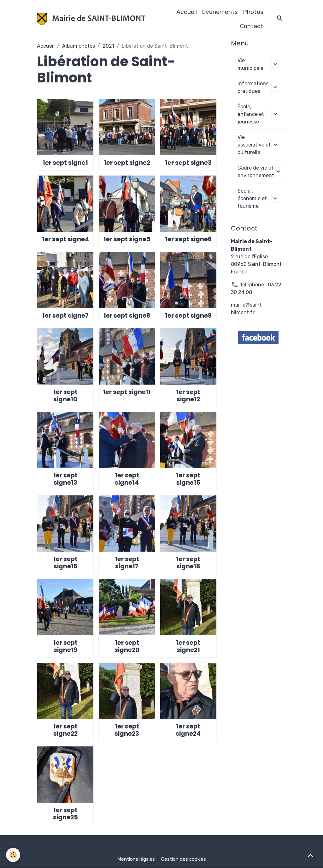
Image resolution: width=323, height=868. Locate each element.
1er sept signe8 (127, 316)
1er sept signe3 (188, 163)
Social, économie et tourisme (252, 198)
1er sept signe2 (127, 163)
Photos (253, 12)
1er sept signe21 (188, 646)
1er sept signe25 (65, 814)
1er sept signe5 (127, 239)
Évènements (220, 12)
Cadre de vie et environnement (256, 172)
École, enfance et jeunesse (251, 114)
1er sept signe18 (188, 563)
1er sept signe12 (188, 396)
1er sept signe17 (127, 563)
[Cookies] (13, 855)
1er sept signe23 (127, 730)
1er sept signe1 (65, 163)
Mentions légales (135, 859)
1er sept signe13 (65, 479)
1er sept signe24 (188, 730)
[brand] (91, 19)
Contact (252, 26)
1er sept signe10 (65, 396)
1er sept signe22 (65, 730)
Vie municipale (250, 64)
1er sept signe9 (188, 316)
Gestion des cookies (185, 859)
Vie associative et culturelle (254, 145)
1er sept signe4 (65, 239)
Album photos (79, 46)
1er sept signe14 (127, 479)
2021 (108, 46)
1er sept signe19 (65, 646)
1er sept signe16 (65, 563)
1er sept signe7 (65, 316)
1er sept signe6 (188, 239)
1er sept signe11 (127, 392)
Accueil (187, 12)
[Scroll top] (310, 855)
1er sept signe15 (188, 479)
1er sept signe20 (127, 646)
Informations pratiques (253, 87)
